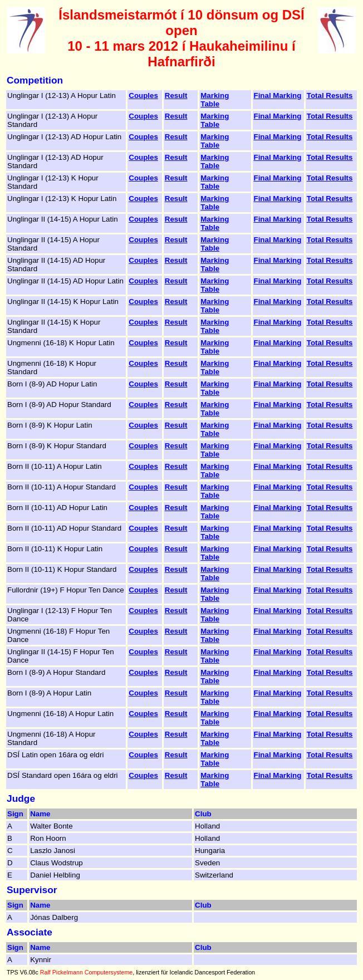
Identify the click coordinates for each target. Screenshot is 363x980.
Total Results (330, 95)
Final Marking (278, 95)
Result (176, 95)
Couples (143, 95)
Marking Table (215, 100)
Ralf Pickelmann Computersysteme (86, 972)
